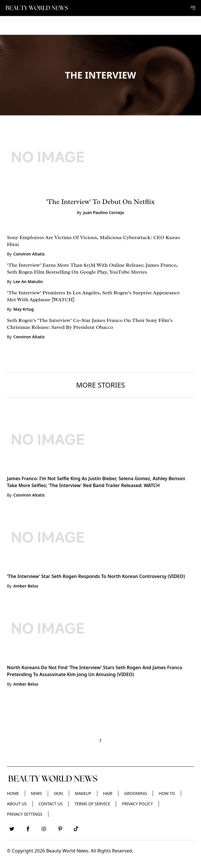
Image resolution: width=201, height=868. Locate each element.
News (36, 793)
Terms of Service (92, 804)
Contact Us (51, 804)
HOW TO (167, 793)
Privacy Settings (25, 814)
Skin (58, 793)
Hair (108, 793)
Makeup (83, 793)
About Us (17, 804)
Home (13, 793)
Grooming (135, 793)
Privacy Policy (137, 804)
